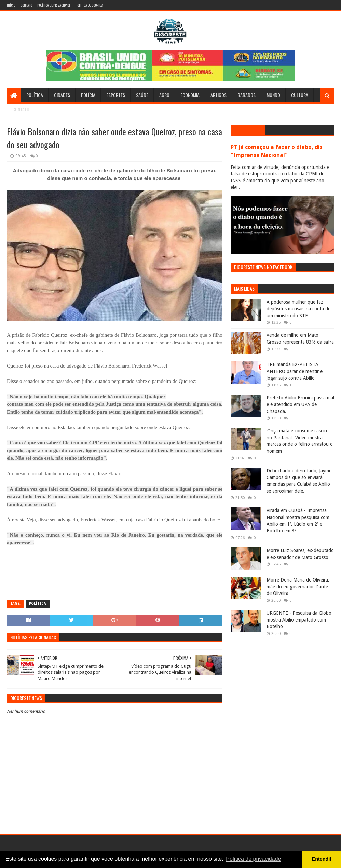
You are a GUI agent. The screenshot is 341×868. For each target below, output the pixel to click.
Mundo (273, 95)
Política (35, 95)
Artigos (219, 95)
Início (11, 5)
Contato (26, 5)
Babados (247, 95)
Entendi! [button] (322, 859)
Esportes (116, 95)
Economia (190, 95)
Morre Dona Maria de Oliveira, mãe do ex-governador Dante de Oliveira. (298, 586)
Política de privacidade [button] (253, 859)
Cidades (62, 95)
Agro (164, 95)
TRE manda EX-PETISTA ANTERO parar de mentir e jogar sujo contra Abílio (295, 371)
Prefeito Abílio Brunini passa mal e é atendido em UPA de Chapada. (300, 404)
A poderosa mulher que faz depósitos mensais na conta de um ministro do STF (298, 309)
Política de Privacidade (54, 5)
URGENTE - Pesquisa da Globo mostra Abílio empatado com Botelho (299, 620)
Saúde (142, 95)
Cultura (300, 95)
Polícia (88, 95)
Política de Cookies (89, 5)
